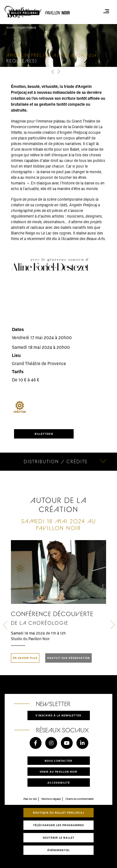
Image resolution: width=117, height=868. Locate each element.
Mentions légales (51, 799)
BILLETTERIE (44, 434)
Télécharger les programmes (58, 825)
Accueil (10, 28)
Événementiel (59, 850)
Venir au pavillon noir (58, 772)
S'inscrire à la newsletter (58, 715)
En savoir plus (25, 658)
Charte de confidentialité (80, 799)
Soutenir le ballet (59, 838)
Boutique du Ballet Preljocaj (59, 813)
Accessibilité (59, 783)
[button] (53, 72)
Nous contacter (58, 761)
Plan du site (30, 799)
